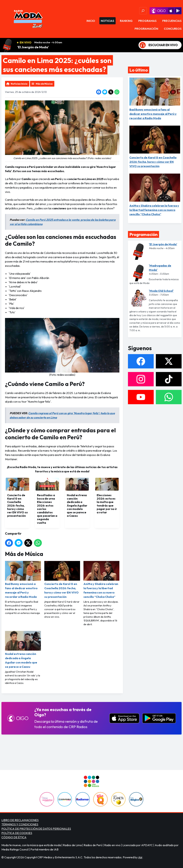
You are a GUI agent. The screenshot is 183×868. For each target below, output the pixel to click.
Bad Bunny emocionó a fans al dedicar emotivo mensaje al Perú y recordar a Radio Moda (23, 580)
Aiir (140, 857)
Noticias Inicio (19, 84)
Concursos (173, 29)
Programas (147, 21)
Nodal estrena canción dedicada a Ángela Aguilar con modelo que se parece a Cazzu (23, 650)
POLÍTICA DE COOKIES (17, 833)
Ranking (126, 21)
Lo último (139, 70)
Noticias (107, 21)
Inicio (91, 21)
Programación (146, 29)
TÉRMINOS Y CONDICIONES (20, 824)
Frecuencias (172, 21)
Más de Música (44, 84)
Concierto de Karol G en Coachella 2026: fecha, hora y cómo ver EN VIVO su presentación (62, 580)
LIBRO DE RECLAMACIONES (20, 820)
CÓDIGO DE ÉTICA (14, 837)
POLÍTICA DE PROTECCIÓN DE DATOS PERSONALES (36, 829)
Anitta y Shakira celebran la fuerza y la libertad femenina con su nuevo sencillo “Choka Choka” (101, 580)
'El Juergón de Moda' (33, 47)
